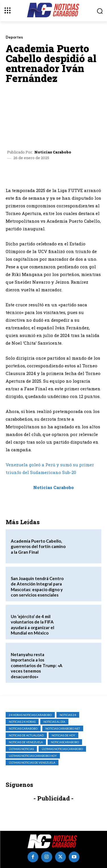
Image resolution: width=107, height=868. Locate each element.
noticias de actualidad (26, 735)
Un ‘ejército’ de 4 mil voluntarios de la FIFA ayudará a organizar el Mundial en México (32, 625)
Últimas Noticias (21, 749)
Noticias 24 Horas (22, 722)
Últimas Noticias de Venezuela (32, 762)
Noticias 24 (68, 715)
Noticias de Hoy (63, 735)
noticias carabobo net (63, 728)
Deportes (14, 37)
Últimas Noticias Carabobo (62, 749)
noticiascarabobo (65, 742)
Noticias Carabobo (53, 152)
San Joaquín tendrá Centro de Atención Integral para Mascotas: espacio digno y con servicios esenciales (37, 587)
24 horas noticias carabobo (30, 715)
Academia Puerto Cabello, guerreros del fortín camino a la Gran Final (38, 546)
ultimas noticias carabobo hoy (33, 756)
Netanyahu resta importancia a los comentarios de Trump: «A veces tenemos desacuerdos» (37, 665)
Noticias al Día (54, 722)
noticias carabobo (23, 728)
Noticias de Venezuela (26, 742)
